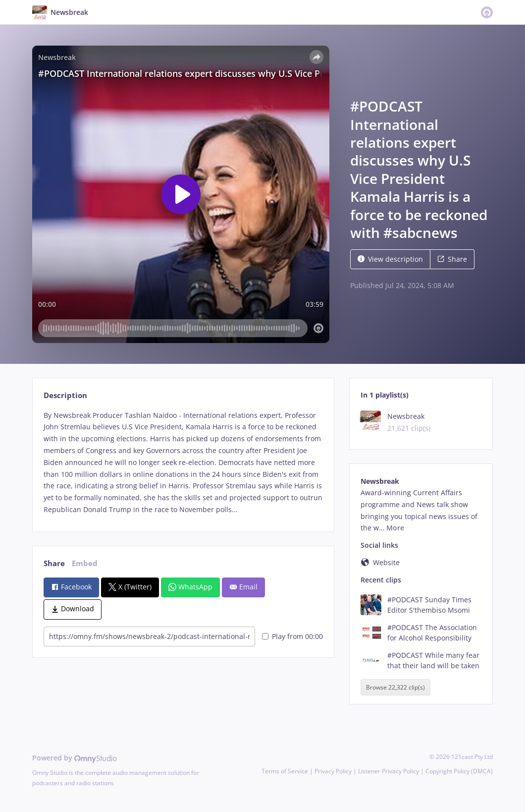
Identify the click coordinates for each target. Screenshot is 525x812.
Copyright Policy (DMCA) (459, 771)
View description (390, 259)
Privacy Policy (333, 771)
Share (452, 259)
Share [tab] (54, 563)
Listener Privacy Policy (389, 771)
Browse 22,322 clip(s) (395, 687)
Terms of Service (285, 771)
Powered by (75, 758)
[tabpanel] (183, 463)
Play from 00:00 (292, 636)
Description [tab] (65, 395)
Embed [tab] (85, 563)
